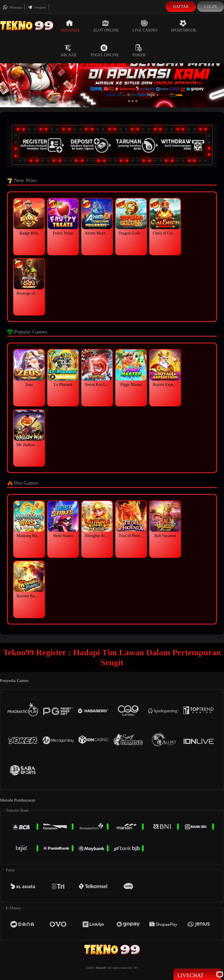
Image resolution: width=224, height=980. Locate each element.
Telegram (37, 7)
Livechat (197, 975)
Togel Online (105, 51)
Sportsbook (184, 26)
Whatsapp (12, 7)
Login (211, 7)
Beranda (70, 26)
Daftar (181, 7)
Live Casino (145, 26)
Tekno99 (101, 968)
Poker (139, 51)
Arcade (69, 51)
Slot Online (106, 26)
